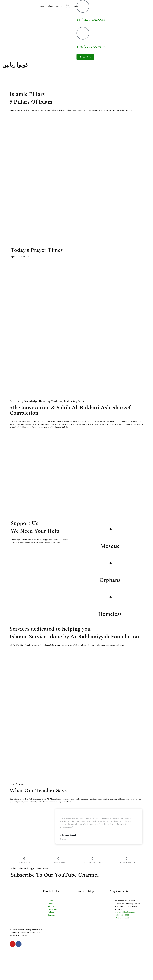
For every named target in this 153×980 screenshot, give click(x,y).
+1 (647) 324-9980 (91, 20)
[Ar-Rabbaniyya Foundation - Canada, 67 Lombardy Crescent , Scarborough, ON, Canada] (93, 907)
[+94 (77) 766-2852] (83, 33)
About (51, 6)
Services (59, 6)
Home (42, 6)
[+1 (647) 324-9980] (83, 6)
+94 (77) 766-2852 (91, 47)
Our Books (68, 6)
